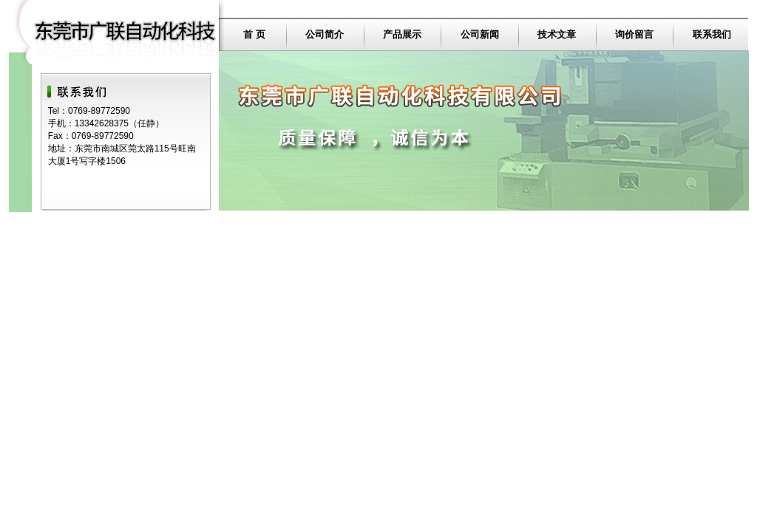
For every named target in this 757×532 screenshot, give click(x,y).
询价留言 (634, 34)
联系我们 (712, 34)
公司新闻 (480, 34)
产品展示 (402, 34)
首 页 (254, 34)
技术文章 (557, 34)
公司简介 (325, 34)
